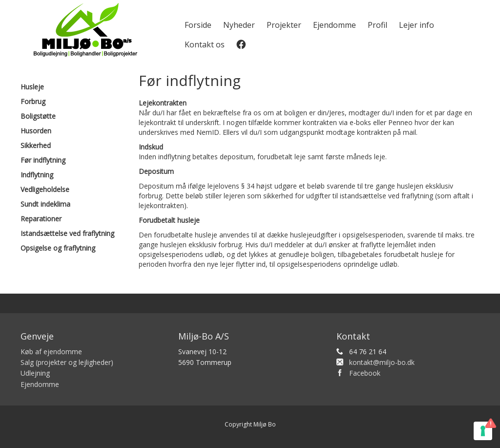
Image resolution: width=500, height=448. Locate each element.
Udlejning (35, 373)
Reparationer (41, 219)
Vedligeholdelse (45, 189)
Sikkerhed (36, 145)
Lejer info (417, 25)
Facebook (365, 373)
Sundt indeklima (45, 204)
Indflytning (37, 175)
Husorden (36, 131)
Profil (377, 25)
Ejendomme (334, 25)
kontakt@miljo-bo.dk (382, 362)
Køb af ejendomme (51, 352)
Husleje (32, 87)
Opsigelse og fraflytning (58, 248)
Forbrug (33, 101)
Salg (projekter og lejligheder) (67, 362)
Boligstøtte (38, 116)
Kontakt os (205, 44)
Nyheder (239, 25)
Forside (198, 25)
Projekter (284, 25)
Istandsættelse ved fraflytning (67, 233)
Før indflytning (43, 160)
